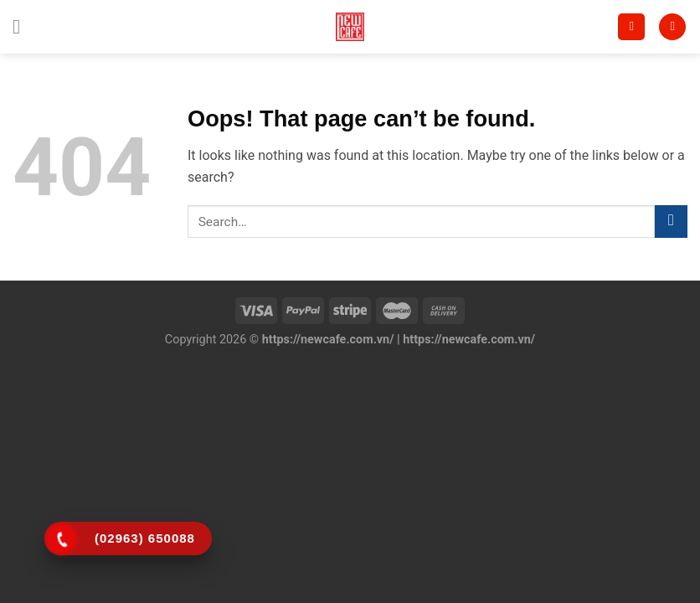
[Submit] (671, 222)
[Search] (631, 27)
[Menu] (23, 26)
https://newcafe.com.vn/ (328, 340)
